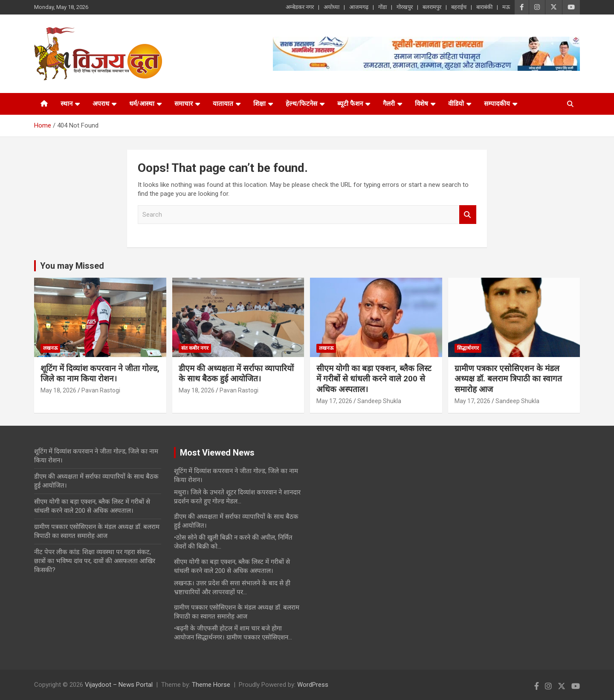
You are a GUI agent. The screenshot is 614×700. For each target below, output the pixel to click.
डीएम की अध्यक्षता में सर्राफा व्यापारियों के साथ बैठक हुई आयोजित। (236, 374)
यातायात (223, 104)
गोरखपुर (405, 7)
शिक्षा (259, 104)
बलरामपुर (432, 7)
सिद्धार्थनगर (468, 348)
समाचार (184, 104)
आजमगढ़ (359, 7)
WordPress (313, 685)
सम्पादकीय (497, 104)
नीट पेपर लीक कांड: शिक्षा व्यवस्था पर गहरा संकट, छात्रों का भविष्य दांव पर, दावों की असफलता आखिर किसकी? (95, 561)
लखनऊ (50, 348)
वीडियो (456, 104)
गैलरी (389, 104)
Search (468, 215)
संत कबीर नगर (195, 348)
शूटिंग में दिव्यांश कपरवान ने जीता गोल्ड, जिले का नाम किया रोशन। (100, 374)
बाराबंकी (484, 7)
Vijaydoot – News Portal (119, 685)
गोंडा (382, 7)
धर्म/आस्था (142, 104)
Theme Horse (211, 685)
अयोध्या (332, 7)
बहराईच (459, 7)
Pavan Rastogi (101, 390)
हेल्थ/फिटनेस (301, 104)
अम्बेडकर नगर (300, 7)
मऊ (506, 7)
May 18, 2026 (58, 390)
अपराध (101, 104)
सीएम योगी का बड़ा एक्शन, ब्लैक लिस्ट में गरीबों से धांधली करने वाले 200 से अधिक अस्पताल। (374, 379)
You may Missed (72, 266)
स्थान (67, 104)
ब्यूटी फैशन (350, 104)
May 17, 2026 (334, 401)
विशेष (421, 104)
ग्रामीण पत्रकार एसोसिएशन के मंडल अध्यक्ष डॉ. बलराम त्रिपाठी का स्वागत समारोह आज (508, 379)
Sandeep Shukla (379, 401)
